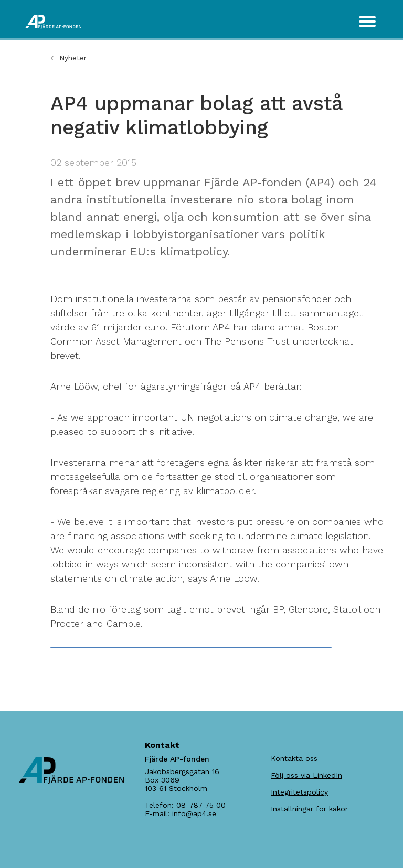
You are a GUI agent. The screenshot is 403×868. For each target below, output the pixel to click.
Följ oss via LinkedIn (306, 775)
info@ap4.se (194, 813)
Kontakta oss (294, 758)
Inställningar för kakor (309, 809)
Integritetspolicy (299, 792)
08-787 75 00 (201, 805)
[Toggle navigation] (367, 22)
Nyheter (73, 58)
